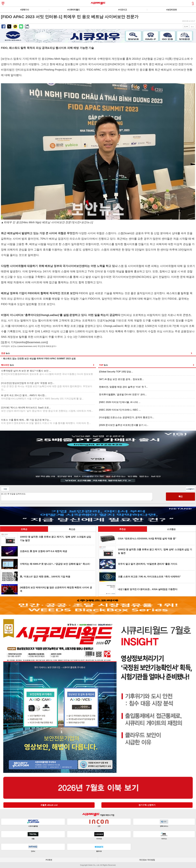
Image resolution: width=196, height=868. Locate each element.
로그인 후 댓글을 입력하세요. (77, 497)
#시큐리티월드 (73, 10)
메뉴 (3, 4)
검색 (193, 4)
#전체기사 (24, 10)
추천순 (122, 529)
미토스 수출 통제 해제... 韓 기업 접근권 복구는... (46, 422)
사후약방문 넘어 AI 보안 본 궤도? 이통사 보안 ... (47, 374)
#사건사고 (122, 10)
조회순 (24, 529)
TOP (103, 365)
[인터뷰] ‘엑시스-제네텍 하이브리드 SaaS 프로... (47, 409)
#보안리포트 (171, 10)
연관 (5, 353)
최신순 (72, 529)
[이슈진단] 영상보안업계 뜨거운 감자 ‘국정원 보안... (47, 386)
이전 (5, 489)
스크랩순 (171, 529)
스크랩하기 (190, 489)
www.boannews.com (28, 346)
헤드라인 (7, 365)
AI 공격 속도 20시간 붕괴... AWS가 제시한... (42, 397)
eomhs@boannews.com (32, 342)
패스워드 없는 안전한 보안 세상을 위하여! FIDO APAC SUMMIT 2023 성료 (39, 359)
